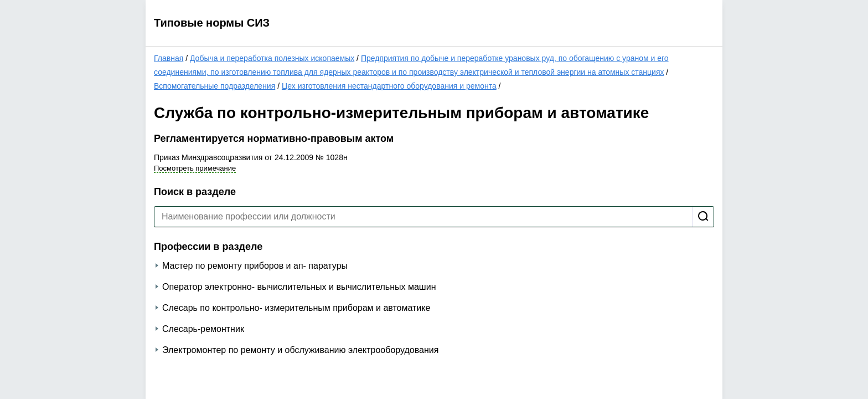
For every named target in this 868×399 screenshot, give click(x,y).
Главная (169, 58)
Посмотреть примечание (195, 168)
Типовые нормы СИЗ (212, 23)
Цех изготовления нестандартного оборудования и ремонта (389, 86)
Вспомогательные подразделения (215, 86)
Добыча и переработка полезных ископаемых (272, 58)
